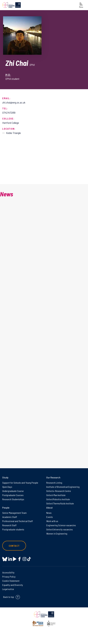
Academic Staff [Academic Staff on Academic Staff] (10, 517)
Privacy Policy (9, 577)
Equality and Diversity (13, 585)
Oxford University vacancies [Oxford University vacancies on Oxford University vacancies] (60, 529)
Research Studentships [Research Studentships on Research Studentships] (13, 499)
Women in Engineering (57, 534)
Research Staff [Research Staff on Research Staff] (9, 525)
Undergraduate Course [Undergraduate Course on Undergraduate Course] (13, 491)
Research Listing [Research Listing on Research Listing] (54, 483)
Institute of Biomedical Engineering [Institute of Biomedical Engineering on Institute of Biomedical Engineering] (63, 487)
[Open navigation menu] (81, 5)
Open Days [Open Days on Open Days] (7, 487)
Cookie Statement (11, 581)
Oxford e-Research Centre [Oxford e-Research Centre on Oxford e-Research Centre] (59, 491)
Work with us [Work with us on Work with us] (52, 521)
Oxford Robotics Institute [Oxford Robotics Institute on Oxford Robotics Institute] (58, 499)
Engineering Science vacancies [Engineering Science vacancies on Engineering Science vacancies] (61, 525)
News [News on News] (49, 513)
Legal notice (8, 589)
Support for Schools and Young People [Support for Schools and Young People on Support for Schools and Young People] (20, 483)
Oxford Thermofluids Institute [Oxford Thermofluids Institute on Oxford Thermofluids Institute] (60, 503)
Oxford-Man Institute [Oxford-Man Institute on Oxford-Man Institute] (56, 495)
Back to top (9, 597)
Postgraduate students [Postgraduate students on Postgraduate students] (13, 529)
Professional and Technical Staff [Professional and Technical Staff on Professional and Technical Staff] (18, 521)
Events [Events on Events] (50, 517)
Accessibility (8, 572)
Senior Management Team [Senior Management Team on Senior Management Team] (14, 513)
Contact (14, 546)
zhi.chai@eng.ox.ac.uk (14, 102)
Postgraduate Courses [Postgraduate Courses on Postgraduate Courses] (13, 495)
